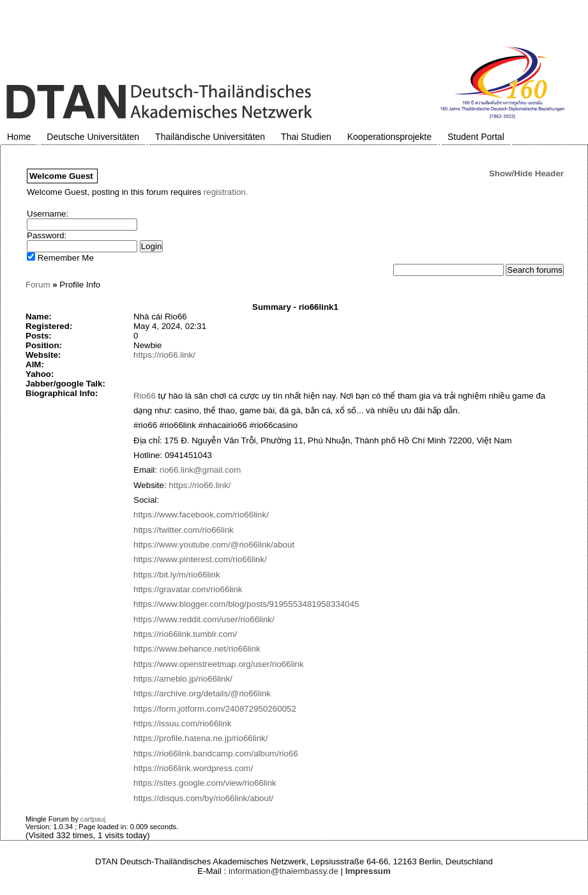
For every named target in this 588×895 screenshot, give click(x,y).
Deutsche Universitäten (93, 137)
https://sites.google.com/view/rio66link (205, 783)
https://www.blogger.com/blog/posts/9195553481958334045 (246, 604)
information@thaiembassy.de (283, 871)
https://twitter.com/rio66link (184, 530)
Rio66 (145, 396)
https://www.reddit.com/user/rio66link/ (204, 619)
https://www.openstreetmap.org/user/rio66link (219, 664)
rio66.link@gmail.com (200, 470)
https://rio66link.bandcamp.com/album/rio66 (216, 753)
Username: (48, 214)
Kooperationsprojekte (389, 137)
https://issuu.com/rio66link (182, 723)
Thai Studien (306, 137)
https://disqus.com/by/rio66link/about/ (203, 798)
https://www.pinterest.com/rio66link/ (200, 559)
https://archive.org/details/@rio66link (202, 693)
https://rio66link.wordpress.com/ (193, 768)
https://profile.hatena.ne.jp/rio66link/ (200, 738)
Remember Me (60, 258)
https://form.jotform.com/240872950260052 (215, 709)
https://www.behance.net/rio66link (197, 649)
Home (19, 137)
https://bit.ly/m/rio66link (177, 575)
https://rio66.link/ (164, 355)
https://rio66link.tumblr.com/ (185, 634)
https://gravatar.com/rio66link (188, 589)
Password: (47, 235)
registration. (226, 192)
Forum (38, 285)
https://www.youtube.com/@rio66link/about (214, 545)
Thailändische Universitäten (210, 137)
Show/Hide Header (526, 173)
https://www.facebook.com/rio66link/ (201, 515)
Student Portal (476, 137)
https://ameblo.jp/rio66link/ (183, 679)
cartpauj (93, 819)
